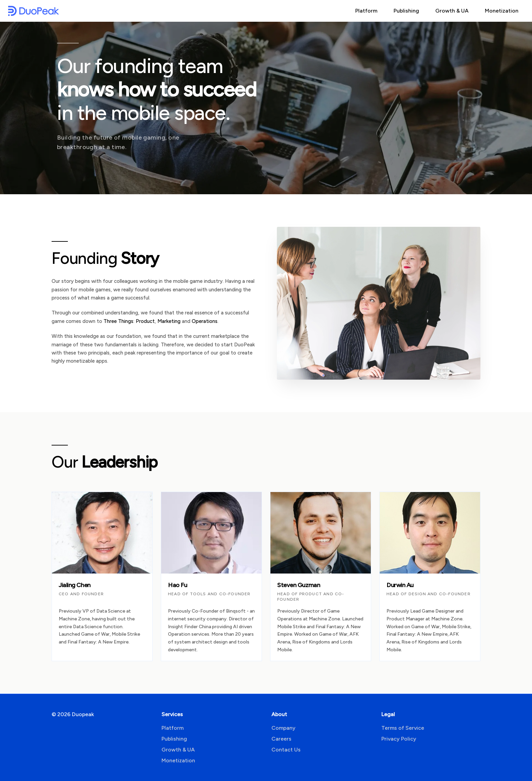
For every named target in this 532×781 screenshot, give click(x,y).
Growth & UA (452, 11)
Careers (281, 739)
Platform (366, 11)
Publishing (406, 11)
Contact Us (286, 750)
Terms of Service (403, 728)
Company (283, 728)
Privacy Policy (399, 739)
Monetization (502, 11)
